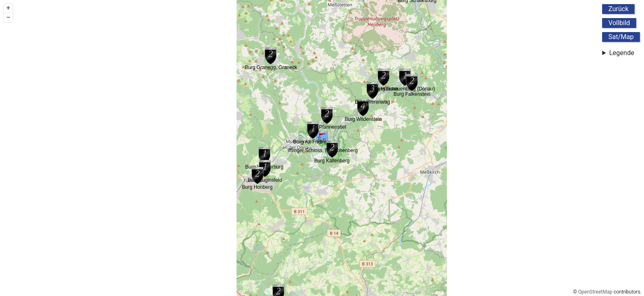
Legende (622, 53)
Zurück (618, 9)
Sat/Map (621, 37)
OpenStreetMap (595, 292)
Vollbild (619, 23)
